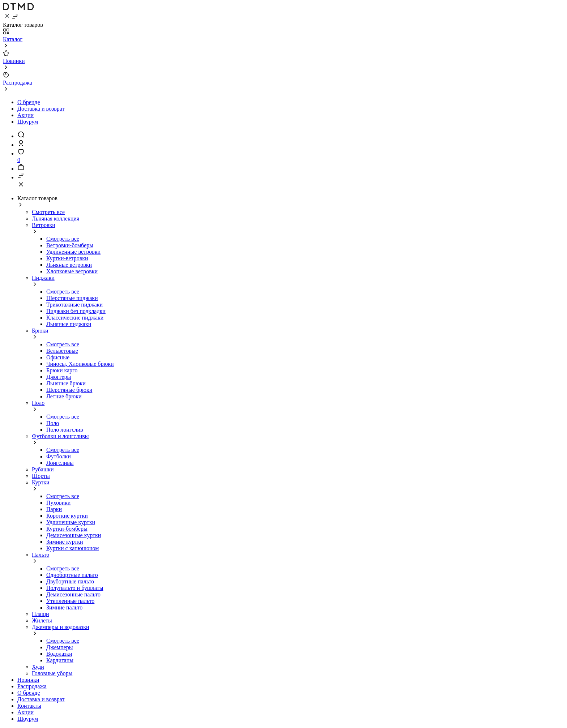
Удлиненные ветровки (73, 252)
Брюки (40, 331)
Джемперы (59, 647)
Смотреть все (48, 212)
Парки (54, 509)
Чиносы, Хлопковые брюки (80, 364)
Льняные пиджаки (69, 324)
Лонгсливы (60, 463)
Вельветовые (62, 351)
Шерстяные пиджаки (72, 298)
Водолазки (59, 654)
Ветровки (44, 225)
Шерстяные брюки (69, 390)
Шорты (41, 476)
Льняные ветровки (69, 265)
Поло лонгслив (65, 430)
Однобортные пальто (72, 575)
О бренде (29, 102)
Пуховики (58, 503)
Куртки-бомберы (67, 529)
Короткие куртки (67, 516)
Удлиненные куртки (71, 522)
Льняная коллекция (56, 219)
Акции (25, 115)
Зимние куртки (65, 542)
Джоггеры (59, 377)
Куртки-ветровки (67, 258)
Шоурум (28, 122)
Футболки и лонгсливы (60, 436)
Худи (38, 667)
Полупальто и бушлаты (75, 588)
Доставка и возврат (41, 109)
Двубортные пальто (70, 581)
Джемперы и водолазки (61, 627)
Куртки (41, 482)
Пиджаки (43, 278)
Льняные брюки (66, 383)
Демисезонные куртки (74, 535)
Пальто (40, 555)
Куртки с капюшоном (73, 548)
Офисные (58, 357)
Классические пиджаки (75, 318)
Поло (38, 403)
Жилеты (42, 620)
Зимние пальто (64, 607)
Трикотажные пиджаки (74, 305)
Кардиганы (60, 660)
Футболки (59, 456)
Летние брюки (64, 396)
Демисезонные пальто (73, 594)
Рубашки (43, 469)
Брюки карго (62, 370)
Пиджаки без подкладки (76, 311)
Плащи (40, 614)
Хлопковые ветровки (72, 271)
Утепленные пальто (70, 601)
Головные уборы (52, 673)
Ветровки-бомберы (70, 245)
